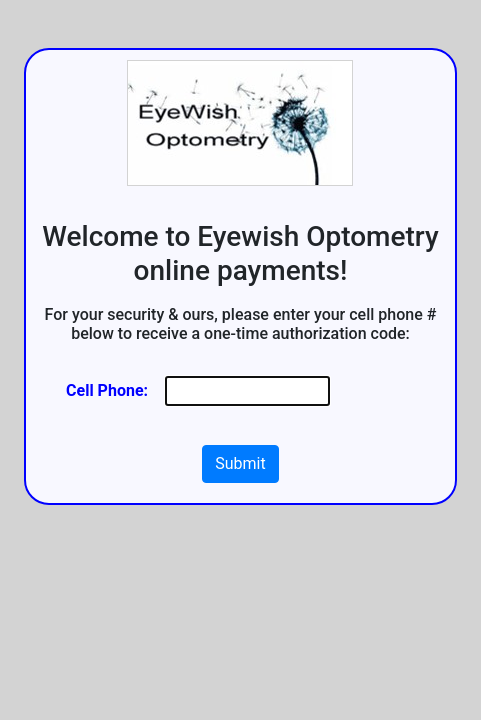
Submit (240, 463)
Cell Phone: (107, 390)
